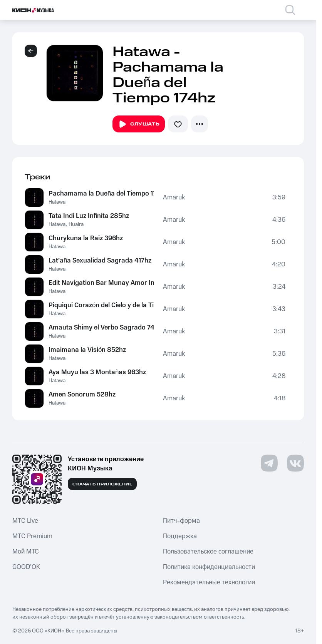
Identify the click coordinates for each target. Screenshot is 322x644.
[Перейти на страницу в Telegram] (269, 463)
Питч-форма (181, 521)
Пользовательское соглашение (208, 552)
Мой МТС (26, 552)
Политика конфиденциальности (209, 567)
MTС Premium (32, 536)
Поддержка (180, 536)
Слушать (139, 124)
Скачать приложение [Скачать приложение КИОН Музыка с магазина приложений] (102, 484)
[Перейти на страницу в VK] (295, 463)
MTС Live (25, 521)
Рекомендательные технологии (209, 582)
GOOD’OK (26, 567)
